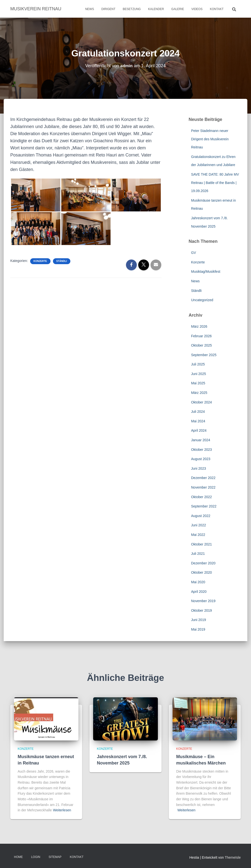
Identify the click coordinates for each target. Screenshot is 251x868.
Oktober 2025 (201, 345)
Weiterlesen (62, 810)
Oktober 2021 (201, 544)
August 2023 (201, 459)
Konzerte (40, 261)
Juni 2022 (198, 525)
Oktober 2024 (201, 402)
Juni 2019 (198, 620)
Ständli (62, 261)
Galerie (178, 9)
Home (18, 857)
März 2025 (199, 393)
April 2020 (199, 592)
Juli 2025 (198, 364)
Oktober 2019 (201, 610)
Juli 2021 (198, 554)
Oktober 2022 (201, 497)
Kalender (156, 9)
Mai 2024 (198, 421)
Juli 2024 (198, 412)
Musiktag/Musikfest (206, 272)
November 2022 (203, 487)
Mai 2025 (198, 383)
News (89, 9)
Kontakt (217, 9)
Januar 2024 (201, 440)
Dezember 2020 (203, 563)
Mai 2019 (198, 629)
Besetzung (132, 9)
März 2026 (199, 326)
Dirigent (108, 9)
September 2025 (204, 355)
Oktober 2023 (201, 450)
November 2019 (203, 601)
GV (193, 253)
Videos (197, 9)
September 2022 (204, 506)
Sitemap (55, 857)
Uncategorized (202, 300)
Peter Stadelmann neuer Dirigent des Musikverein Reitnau (210, 139)
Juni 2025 (198, 374)
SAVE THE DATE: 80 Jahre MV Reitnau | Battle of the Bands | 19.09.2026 (215, 183)
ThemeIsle (233, 857)
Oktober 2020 (201, 572)
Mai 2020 (198, 582)
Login (36, 857)
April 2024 (199, 430)
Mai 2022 (198, 535)
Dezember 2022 (203, 478)
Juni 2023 (198, 468)
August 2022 (201, 516)
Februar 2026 (201, 336)
